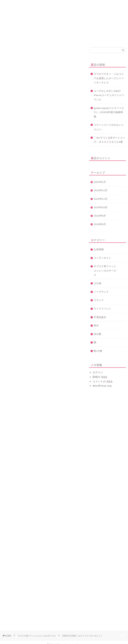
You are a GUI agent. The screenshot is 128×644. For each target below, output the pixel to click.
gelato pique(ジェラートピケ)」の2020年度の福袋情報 (109, 112)
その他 (98, 283)
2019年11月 (101, 199)
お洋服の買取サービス (74, 5)
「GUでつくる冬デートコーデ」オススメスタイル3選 (109, 140)
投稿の (100, 377)
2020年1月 (100, 182)
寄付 (96, 326)
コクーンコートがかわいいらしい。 (109, 127)
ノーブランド (101, 292)
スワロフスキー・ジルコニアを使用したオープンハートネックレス (109, 78)
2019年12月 (101, 190)
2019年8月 (100, 224)
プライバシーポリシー (114, 5)
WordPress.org (102, 386)
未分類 (98, 334)
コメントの (102, 381)
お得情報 (99, 249)
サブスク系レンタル (54, 5)
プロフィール (34, 4)
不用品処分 (100, 317)
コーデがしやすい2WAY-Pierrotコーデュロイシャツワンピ (109, 95)
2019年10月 (101, 207)
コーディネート (95, 4)
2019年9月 (100, 216)
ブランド (99, 300)
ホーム (14, 4)
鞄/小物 (98, 351)
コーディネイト (10, 52)
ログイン (98, 372)
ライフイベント (103, 309)
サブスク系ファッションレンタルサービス (105, 271)
